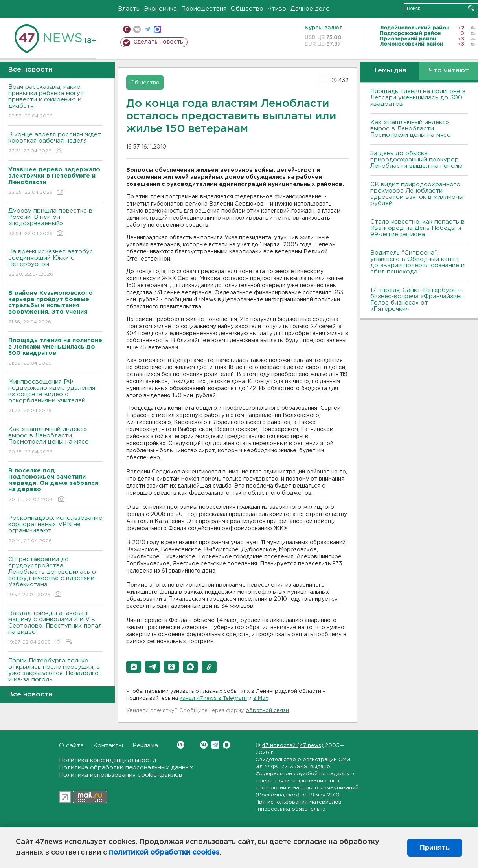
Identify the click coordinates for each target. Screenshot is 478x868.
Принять (435, 848)
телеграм (147, 29)
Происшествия (204, 9)
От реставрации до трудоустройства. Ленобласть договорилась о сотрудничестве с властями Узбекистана (55, 577)
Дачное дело (310, 9)
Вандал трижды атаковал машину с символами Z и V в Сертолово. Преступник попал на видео (55, 628)
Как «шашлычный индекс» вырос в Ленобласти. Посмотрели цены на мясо (55, 441)
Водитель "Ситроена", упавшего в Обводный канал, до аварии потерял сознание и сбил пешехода (417, 262)
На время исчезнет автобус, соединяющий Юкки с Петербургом (55, 263)
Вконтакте (181, 745)
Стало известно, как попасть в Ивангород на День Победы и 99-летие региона (417, 228)
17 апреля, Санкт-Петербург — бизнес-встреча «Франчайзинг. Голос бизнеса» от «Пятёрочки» (417, 300)
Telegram (215, 745)
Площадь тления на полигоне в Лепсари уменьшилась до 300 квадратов (418, 98)
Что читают (449, 71)
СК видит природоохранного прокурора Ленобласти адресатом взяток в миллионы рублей (417, 194)
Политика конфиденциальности (108, 760)
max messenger (157, 29)
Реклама (145, 746)
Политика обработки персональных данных (126, 768)
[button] (134, 667)
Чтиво (277, 9)
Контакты (108, 746)
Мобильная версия (127, 29)
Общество (247, 9)
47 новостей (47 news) (293, 746)
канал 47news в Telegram (213, 698)
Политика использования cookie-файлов (121, 775)
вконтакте (137, 29)
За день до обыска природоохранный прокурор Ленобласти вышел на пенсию (416, 160)
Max (227, 745)
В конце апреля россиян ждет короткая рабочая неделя (55, 143)
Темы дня (390, 71)
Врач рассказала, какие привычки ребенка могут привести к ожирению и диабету (55, 102)
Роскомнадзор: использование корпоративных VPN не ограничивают (55, 530)
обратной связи (267, 711)
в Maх (261, 698)
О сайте (71, 746)
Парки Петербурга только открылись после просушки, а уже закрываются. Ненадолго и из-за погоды (55, 676)
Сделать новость (158, 42)
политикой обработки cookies (164, 853)
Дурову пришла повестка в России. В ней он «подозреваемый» (55, 223)
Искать (471, 8)
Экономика (160, 9)
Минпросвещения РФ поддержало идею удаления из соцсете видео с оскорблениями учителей (55, 397)
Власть (129, 9)
